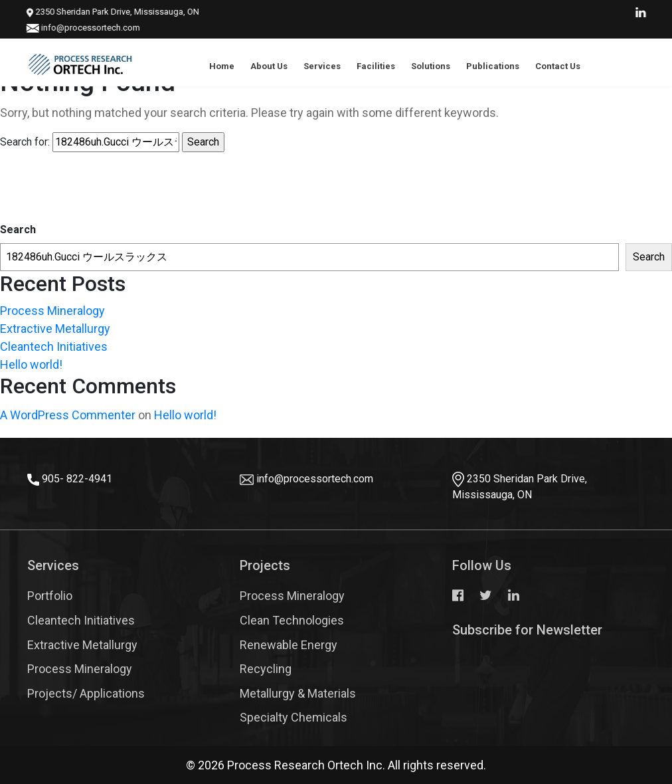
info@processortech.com (81, 28)
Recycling (266, 669)
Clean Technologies (292, 620)
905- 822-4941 (77, 479)
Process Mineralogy (52, 311)
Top (639, 734)
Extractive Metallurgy (55, 329)
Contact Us (558, 66)
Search (18, 230)
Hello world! (31, 364)
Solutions (431, 66)
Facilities (376, 66)
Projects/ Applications (86, 693)
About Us (269, 66)
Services (322, 66)
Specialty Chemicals (294, 717)
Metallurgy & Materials (298, 693)
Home (222, 66)
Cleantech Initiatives (54, 346)
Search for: (25, 142)
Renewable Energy (289, 645)
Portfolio (50, 596)
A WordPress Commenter (68, 415)
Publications (493, 66)
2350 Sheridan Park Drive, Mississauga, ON (103, 12)
